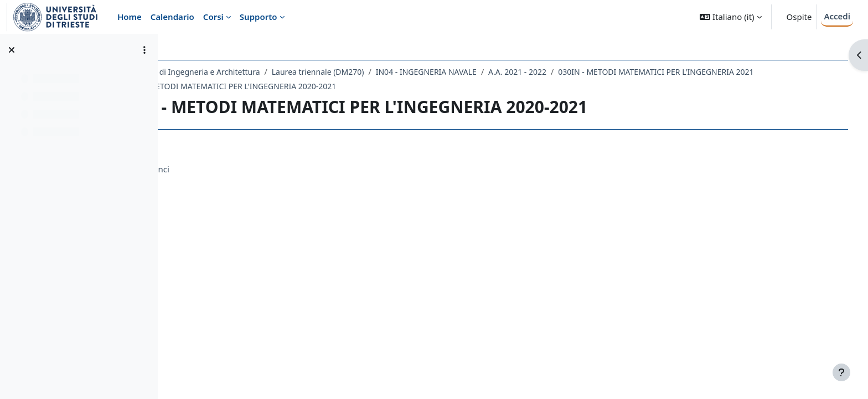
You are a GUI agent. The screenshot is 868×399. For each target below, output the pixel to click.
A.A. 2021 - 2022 (588, 72)
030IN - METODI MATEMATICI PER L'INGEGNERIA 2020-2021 (299, 86)
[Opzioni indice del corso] (144, 50)
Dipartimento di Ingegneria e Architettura (255, 72)
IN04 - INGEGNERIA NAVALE (497, 72)
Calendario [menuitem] (172, 17)
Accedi (837, 16)
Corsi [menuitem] (213, 17)
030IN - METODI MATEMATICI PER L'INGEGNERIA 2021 (727, 72)
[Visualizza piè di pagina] (841, 372)
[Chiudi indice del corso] (12, 50)
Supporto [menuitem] (259, 17)
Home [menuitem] (130, 17)
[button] (730, 17)
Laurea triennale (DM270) (389, 72)
